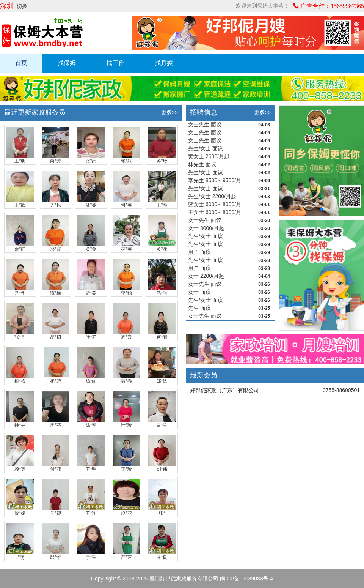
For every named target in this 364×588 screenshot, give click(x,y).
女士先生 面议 (205, 125)
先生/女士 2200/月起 (212, 196)
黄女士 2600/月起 (209, 156)
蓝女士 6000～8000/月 (215, 204)
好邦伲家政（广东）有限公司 (224, 390)
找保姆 (67, 63)
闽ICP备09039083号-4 (246, 579)
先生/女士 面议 (206, 148)
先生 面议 (199, 308)
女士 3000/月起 (206, 228)
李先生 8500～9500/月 (215, 180)
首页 (21, 63)
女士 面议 (199, 292)
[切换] (22, 6)
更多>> (169, 112)
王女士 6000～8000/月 (215, 212)
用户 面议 (199, 252)
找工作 (115, 63)
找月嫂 (164, 63)
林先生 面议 (202, 164)
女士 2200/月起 (206, 276)
